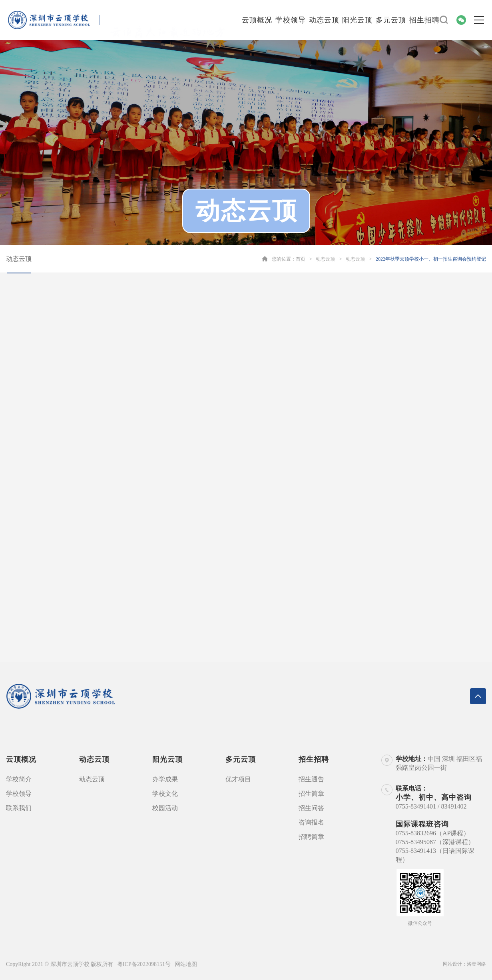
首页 (301, 259)
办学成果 (165, 779)
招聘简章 (311, 837)
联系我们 (19, 808)
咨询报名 (311, 822)
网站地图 (186, 964)
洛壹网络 (476, 964)
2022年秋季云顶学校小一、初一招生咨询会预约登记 (431, 259)
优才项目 (238, 779)
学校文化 (165, 794)
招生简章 (311, 794)
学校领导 (291, 20)
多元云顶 (391, 20)
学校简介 (19, 779)
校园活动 (165, 808)
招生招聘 (424, 20)
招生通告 (311, 779)
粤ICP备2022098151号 (144, 964)
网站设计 (452, 964)
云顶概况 (257, 20)
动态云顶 (324, 20)
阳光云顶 (357, 20)
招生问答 (311, 808)
